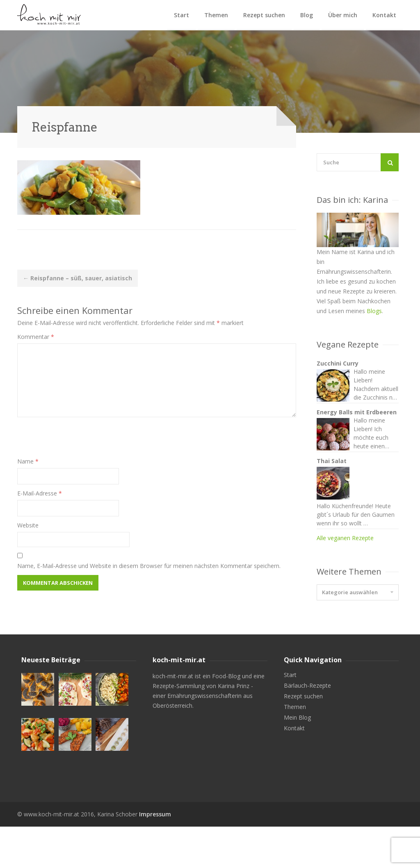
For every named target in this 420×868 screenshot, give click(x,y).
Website (28, 525)
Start (181, 15)
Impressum (155, 856)
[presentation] (80, 441)
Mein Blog (297, 759)
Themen (216, 15)
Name (28, 461)
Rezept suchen (264, 15)
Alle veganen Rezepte (345, 594)
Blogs (374, 311)
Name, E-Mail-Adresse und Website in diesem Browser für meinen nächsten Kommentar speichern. (149, 566)
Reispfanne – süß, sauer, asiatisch (78, 278)
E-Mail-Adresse (40, 493)
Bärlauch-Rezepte (307, 727)
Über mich (343, 15)
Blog (307, 15)
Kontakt (384, 15)
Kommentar (36, 337)
